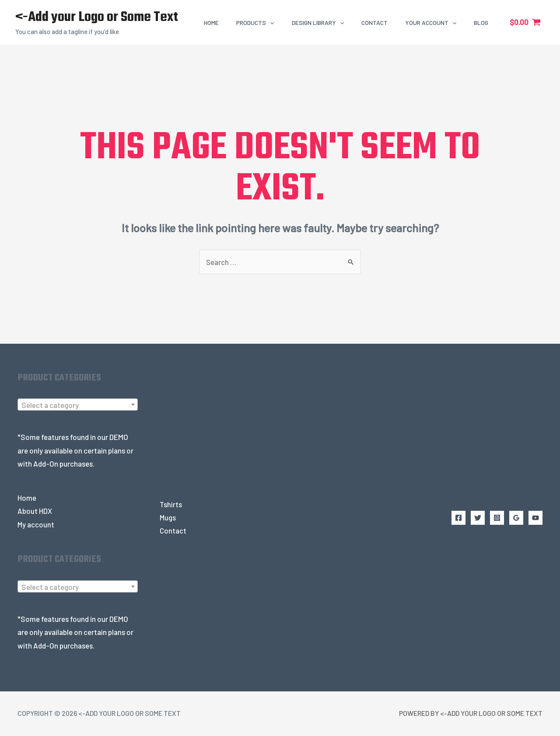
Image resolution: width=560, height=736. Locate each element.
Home (27, 498)
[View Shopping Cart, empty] (525, 22)
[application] (270, 23)
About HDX (35, 511)
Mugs (168, 518)
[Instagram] (497, 518)
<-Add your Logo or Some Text (97, 17)
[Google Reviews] (516, 518)
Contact (173, 531)
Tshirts (171, 505)
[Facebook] (458, 518)
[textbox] (78, 405)
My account (36, 525)
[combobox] (78, 405)
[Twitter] (478, 518)
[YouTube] (535, 518)
